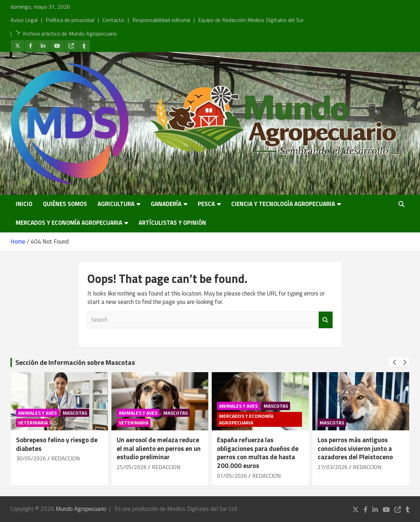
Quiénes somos (65, 204)
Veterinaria (33, 423)
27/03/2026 (333, 467)
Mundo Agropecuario (81, 509)
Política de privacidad (70, 20)
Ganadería (166, 204)
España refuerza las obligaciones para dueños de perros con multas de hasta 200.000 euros (258, 452)
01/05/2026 (232, 476)
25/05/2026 (132, 467)
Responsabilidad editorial (161, 20)
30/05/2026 (31, 458)
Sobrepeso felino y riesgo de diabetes (57, 444)
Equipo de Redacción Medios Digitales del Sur (251, 20)
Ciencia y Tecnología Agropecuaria (283, 204)
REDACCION (65, 458)
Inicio (24, 204)
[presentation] (395, 362)
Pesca (206, 204)
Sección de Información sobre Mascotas (75, 362)
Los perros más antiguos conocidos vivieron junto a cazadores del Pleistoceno (355, 448)
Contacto (113, 20)
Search (326, 320)
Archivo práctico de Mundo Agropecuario (66, 33)
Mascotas (75, 413)
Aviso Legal (24, 20)
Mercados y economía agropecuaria (69, 223)
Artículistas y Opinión (172, 223)
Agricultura (116, 204)
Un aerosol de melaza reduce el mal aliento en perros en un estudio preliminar (159, 448)
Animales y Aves (37, 413)
